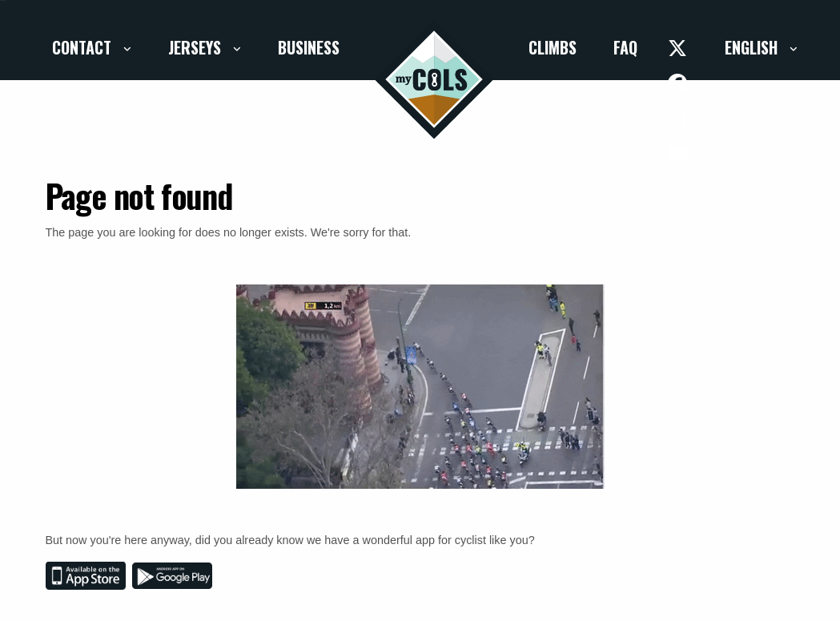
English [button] (753, 47)
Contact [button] (84, 47)
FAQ (625, 47)
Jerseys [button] (197, 47)
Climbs (553, 47)
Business (309, 47)
